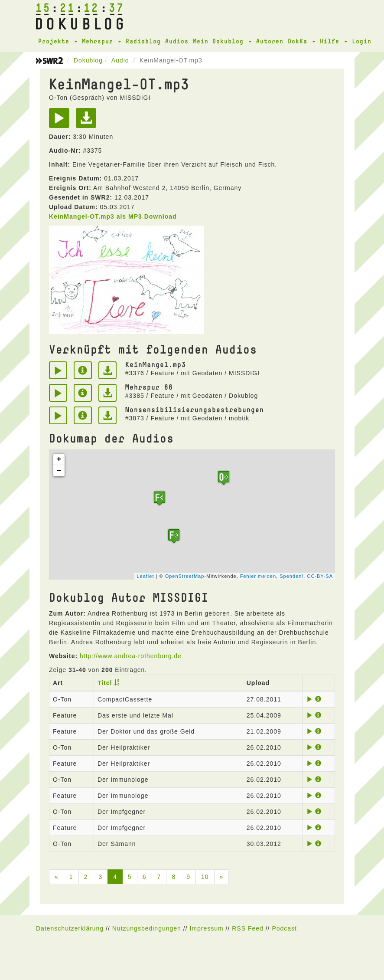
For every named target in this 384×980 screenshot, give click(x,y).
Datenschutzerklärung (70, 928)
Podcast (284, 928)
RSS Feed (248, 928)
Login (362, 41)
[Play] (61, 121)
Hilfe (334, 41)
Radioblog (143, 41)
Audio (120, 60)
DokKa (302, 41)
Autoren (270, 41)
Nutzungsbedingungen (147, 928)
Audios (177, 41)
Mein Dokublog (222, 41)
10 (205, 877)
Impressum (206, 928)
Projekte (58, 41)
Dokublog (88, 60)
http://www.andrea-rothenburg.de (131, 656)
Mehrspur (102, 41)
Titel (105, 683)
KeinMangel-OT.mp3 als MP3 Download (113, 216)
